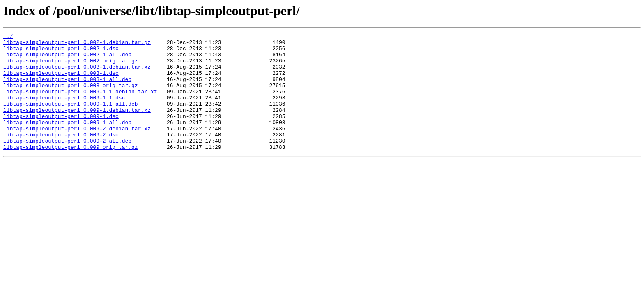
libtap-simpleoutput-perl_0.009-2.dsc (61, 155)
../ (8, 37)
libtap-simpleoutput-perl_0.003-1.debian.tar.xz (77, 74)
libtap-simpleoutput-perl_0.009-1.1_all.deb (71, 118)
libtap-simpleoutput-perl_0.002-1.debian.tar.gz (77, 44)
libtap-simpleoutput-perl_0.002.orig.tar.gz (71, 67)
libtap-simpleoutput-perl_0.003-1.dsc (61, 81)
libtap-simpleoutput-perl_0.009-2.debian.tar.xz (77, 148)
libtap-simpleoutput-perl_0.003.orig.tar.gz (71, 96)
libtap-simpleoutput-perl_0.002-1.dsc (61, 52)
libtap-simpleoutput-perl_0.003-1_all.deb (67, 89)
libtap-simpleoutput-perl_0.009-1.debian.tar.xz (77, 126)
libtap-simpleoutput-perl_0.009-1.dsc (61, 133)
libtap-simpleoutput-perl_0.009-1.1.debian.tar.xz (80, 104)
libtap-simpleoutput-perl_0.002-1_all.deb (67, 59)
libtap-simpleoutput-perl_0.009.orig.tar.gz (71, 170)
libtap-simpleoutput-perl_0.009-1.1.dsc (64, 111)
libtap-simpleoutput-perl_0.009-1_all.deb (67, 141)
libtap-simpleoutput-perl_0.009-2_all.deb (67, 163)
